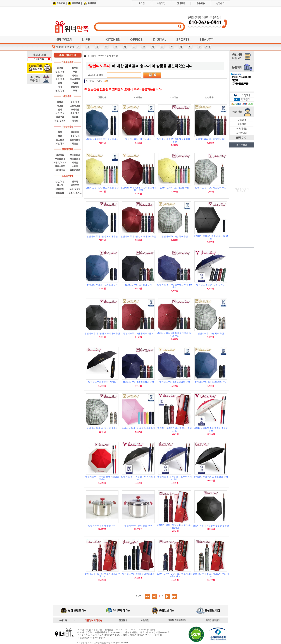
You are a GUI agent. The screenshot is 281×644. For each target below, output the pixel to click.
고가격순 (138, 97)
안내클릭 (151, 630)
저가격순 (174, 97)
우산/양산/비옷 (97, 81)
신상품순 (209, 97)
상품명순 (102, 97)
